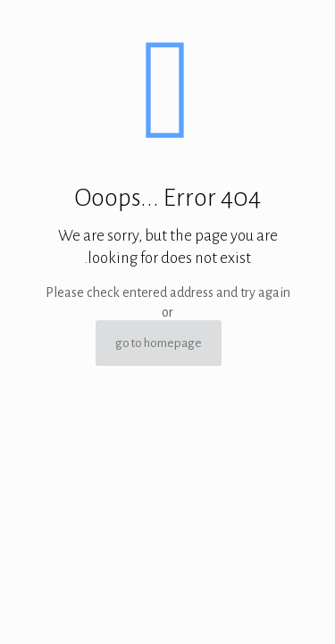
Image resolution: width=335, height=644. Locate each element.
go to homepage (159, 343)
